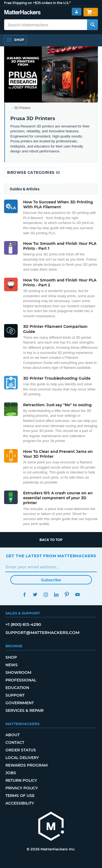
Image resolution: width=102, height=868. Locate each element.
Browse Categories (34, 172)
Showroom (18, 672)
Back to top (51, 540)
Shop (11, 657)
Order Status (21, 750)
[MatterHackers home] (51, 827)
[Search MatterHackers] (92, 25)
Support (15, 695)
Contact (15, 742)
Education (17, 688)
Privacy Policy (22, 788)
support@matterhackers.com (42, 632)
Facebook (25, 595)
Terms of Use (20, 796)
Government (20, 703)
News (12, 665)
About (13, 735)
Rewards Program (27, 765)
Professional (21, 680)
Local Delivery (22, 758)
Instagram (46, 595)
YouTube (78, 595)
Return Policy (21, 780)
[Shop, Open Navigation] (15, 40)
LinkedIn (56, 595)
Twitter (35, 595)
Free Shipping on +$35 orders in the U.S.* (37, 3)
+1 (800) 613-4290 (23, 624)
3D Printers (22, 108)
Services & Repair (24, 710)
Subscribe (51, 580)
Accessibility (20, 803)
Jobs (11, 773)
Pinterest (67, 595)
